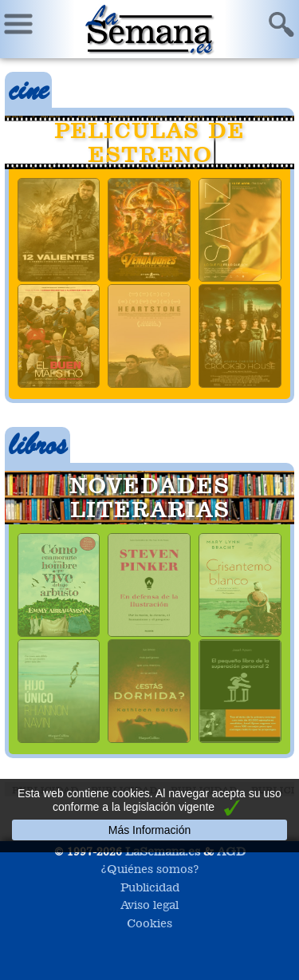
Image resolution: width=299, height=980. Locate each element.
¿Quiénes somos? (150, 869)
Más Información (149, 830)
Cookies (149, 923)
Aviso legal (149, 905)
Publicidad (150, 887)
